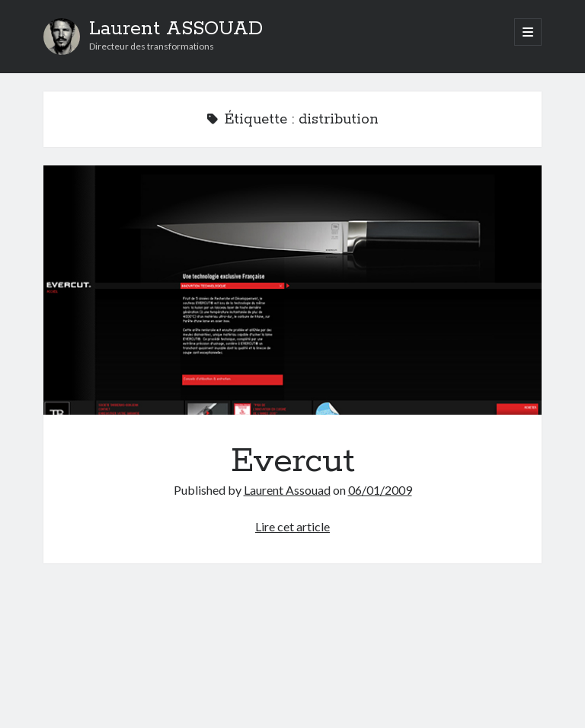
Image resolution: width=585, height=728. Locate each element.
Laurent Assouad (287, 490)
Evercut (292, 290)
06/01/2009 (380, 490)
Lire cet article (292, 526)
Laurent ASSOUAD (176, 29)
